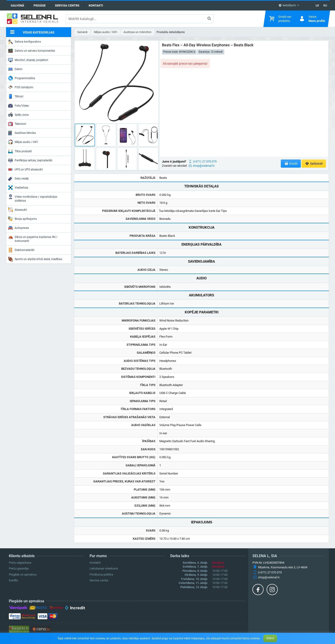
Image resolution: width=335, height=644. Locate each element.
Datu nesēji (18, 179)
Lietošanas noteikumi (104, 568)
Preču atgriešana (20, 563)
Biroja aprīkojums (22, 219)
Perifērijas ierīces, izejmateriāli (30, 160)
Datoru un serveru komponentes (32, 51)
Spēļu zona (18, 115)
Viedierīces (18, 188)
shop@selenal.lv (204, 166)
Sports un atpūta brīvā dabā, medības (35, 259)
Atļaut (270, 638)
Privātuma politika (101, 575)
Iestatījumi (287, 5)
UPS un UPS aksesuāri (25, 169)
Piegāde (40, 5)
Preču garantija (19, 568)
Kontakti (96, 5)
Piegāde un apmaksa (23, 575)
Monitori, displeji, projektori (28, 60)
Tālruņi (16, 96)
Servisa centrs (67, 5)
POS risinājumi (21, 87)
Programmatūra (22, 78)
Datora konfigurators (25, 42)
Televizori (17, 124)
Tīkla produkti (20, 151)
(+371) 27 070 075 (205, 161)
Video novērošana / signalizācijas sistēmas (33, 198)
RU (325, 6)
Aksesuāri (18, 210)
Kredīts (13, 580)
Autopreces (18, 228)
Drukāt (291, 164)
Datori (15, 69)
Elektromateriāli (21, 250)
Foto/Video (18, 106)
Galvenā (17, 5)
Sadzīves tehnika (22, 133)
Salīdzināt (314, 164)
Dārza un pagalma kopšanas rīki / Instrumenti (33, 239)
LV (317, 6)
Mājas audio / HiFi (23, 142)
